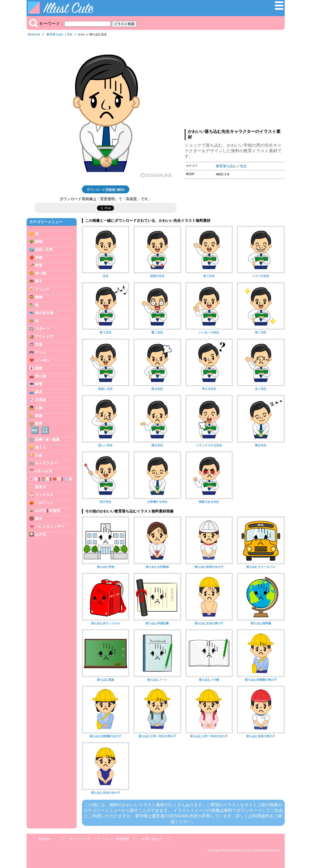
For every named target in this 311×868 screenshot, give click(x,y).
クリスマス (44, 495)
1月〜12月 (44, 471)
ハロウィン (44, 503)
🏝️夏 (45, 479)
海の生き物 (44, 313)
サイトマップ (80, 839)
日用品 (41, 400)
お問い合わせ (152, 839)
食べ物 (41, 273)
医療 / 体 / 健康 (47, 439)
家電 (39, 384)
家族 (39, 416)
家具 (39, 392)
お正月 (41, 511)
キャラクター (46, 463)
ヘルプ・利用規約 (116, 839)
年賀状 (55, 511)
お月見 (41, 534)
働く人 (41, 447)
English (44, 839)
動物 (39, 297)
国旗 (39, 368)
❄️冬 (68, 479)
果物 (39, 257)
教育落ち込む (55, 34)
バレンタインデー (50, 526)
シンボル (42, 360)
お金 (39, 455)
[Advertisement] (235, 84)
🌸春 (33, 479)
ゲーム (41, 352)
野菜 (39, 265)
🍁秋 (57, 479)
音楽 (39, 344)
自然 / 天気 (44, 250)
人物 (39, 408)
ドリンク (42, 289)
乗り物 (41, 376)
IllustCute (34, 34)
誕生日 (41, 487)
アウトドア (44, 337)
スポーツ (42, 329)
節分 (39, 519)
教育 (39, 424)
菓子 (39, 281)
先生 (70, 34)
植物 (39, 242)
